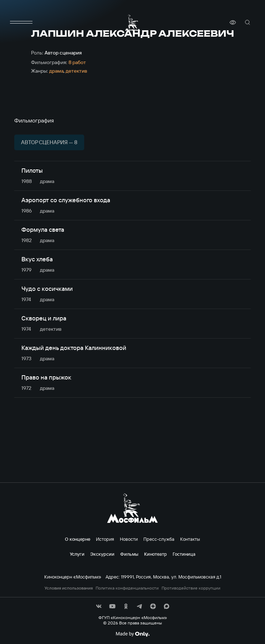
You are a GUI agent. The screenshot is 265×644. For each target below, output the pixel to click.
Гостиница (184, 554)
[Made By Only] (132, 634)
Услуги (77, 554)
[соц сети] (99, 606)
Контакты (190, 539)
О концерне (78, 539)
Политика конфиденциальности (127, 588)
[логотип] (133, 23)
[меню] (21, 22)
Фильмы (129, 554)
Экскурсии (102, 554)
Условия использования (69, 588)
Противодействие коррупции (191, 588)
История (105, 539)
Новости (129, 539)
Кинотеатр (156, 554)
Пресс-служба (159, 539)
